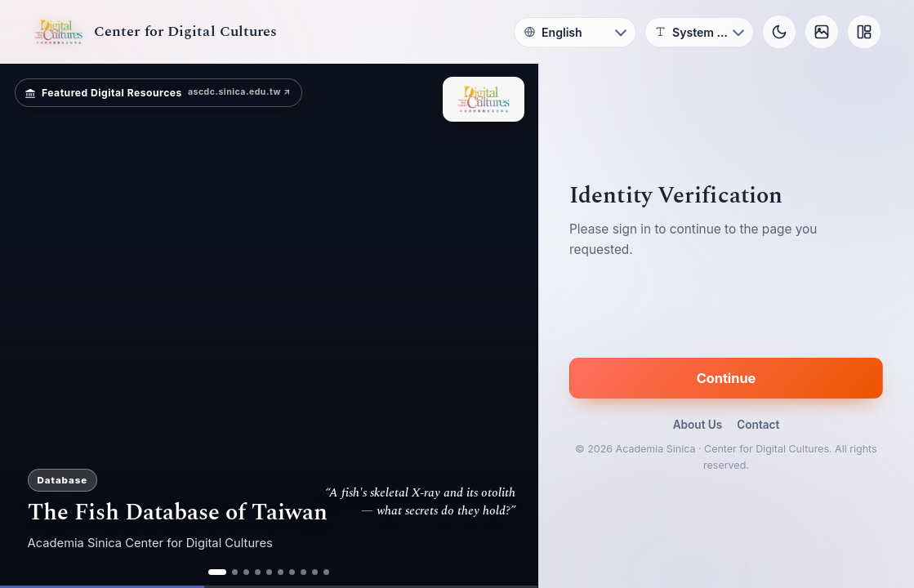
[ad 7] (292, 572)
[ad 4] (258, 572)
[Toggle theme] (779, 32)
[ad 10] (326, 572)
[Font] (699, 32)
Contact (758, 425)
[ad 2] (235, 572)
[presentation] (726, 311)
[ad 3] (246, 572)
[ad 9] (315, 572)
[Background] (822, 32)
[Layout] (864, 32)
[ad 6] (281, 572)
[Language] (575, 32)
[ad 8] (303, 572)
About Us (698, 425)
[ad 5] (269, 572)
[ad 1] (217, 572)
